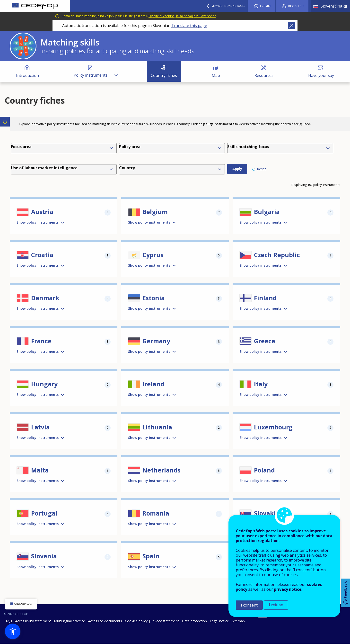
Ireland (153, 384)
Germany (156, 341)
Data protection (194, 621)
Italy (261, 384)
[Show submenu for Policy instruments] (116, 71)
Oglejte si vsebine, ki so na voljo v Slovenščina (182, 16)
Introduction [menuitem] (27, 75)
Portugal (44, 513)
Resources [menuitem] (264, 75)
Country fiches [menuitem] (164, 75)
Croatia (42, 255)
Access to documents (105, 621)
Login (265, 6)
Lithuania (157, 427)
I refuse (276, 605)
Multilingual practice (70, 621)
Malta (40, 470)
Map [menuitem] (216, 75)
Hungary (44, 384)
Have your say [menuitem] (321, 75)
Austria (42, 212)
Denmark (45, 298)
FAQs (8, 621)
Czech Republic (277, 255)
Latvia (40, 427)
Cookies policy (136, 621)
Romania (156, 513)
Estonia (154, 298)
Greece (265, 341)
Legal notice (219, 621)
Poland (264, 470)
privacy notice (288, 589)
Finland (265, 298)
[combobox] (173, 148)
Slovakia (267, 513)
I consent (249, 605)
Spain (151, 556)
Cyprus (153, 255)
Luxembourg (273, 427)
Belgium (155, 212)
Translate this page (189, 26)
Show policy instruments (38, 222)
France (41, 341)
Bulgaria (267, 212)
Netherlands (162, 470)
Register (296, 6)
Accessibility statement (33, 621)
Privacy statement (165, 621)
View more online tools (228, 6)
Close (291, 26)
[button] (13, 631)
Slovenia (44, 556)
